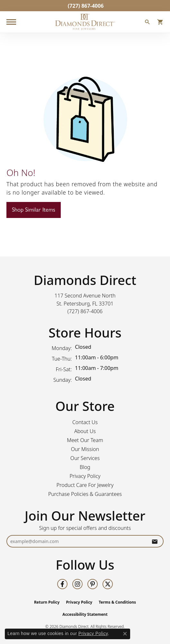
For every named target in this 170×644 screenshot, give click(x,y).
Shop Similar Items (34, 210)
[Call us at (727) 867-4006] (85, 311)
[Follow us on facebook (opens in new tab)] (62, 584)
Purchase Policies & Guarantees (85, 494)
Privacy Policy (85, 476)
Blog (85, 467)
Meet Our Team (85, 440)
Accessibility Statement (85, 614)
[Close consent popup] (125, 634)
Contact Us (85, 422)
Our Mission (85, 449)
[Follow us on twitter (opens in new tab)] (108, 584)
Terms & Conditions (117, 602)
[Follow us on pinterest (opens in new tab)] (93, 584)
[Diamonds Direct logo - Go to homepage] (85, 22)
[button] (148, 23)
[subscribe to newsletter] (155, 541)
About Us (85, 431)
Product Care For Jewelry (85, 485)
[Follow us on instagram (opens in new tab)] (77, 584)
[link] (85, 6)
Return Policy (47, 602)
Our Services (85, 458)
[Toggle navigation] (11, 22)
